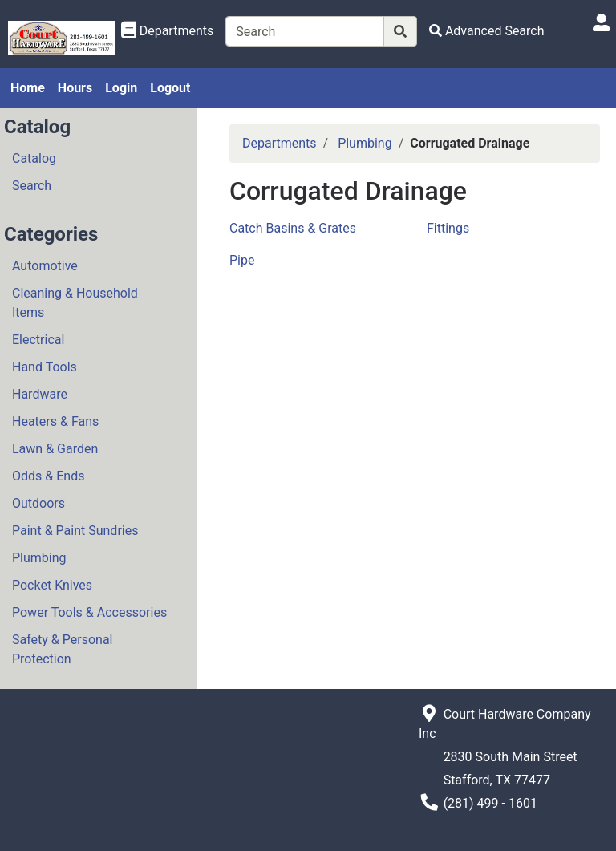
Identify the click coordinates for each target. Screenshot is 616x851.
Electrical (38, 340)
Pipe (242, 260)
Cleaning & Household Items (75, 303)
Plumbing (39, 558)
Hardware (40, 394)
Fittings (448, 228)
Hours (75, 88)
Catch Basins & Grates (293, 228)
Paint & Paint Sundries (75, 531)
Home (28, 88)
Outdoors (38, 503)
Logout (170, 88)
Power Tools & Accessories (89, 612)
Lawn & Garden (55, 449)
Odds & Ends (48, 476)
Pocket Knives (52, 585)
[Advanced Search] (487, 31)
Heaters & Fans (55, 421)
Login (121, 88)
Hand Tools (45, 367)
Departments (280, 143)
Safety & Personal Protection (62, 649)
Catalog (34, 158)
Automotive (45, 266)
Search (32, 186)
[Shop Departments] (168, 31)
